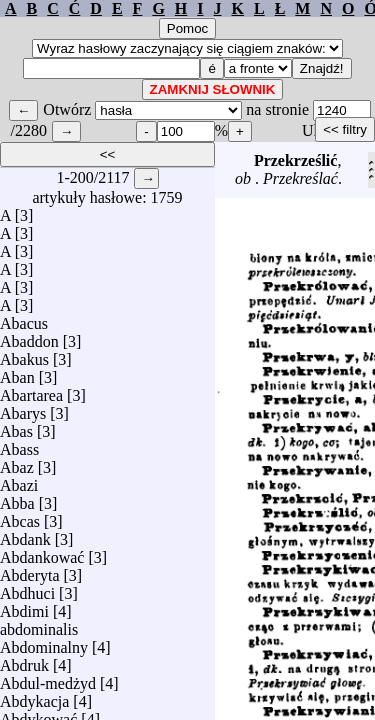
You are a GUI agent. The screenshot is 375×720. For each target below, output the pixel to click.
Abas (16, 426)
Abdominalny (44, 642)
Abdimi (24, 606)
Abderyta (30, 570)
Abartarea (31, 390)
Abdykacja (34, 696)
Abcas (20, 516)
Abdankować (42, 552)
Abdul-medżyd (48, 678)
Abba (17, 498)
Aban (17, 372)
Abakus (24, 354)
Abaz (17, 462)
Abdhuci (27, 588)
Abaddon (29, 336)
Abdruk (24, 660)
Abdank (25, 534)
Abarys (23, 408)
